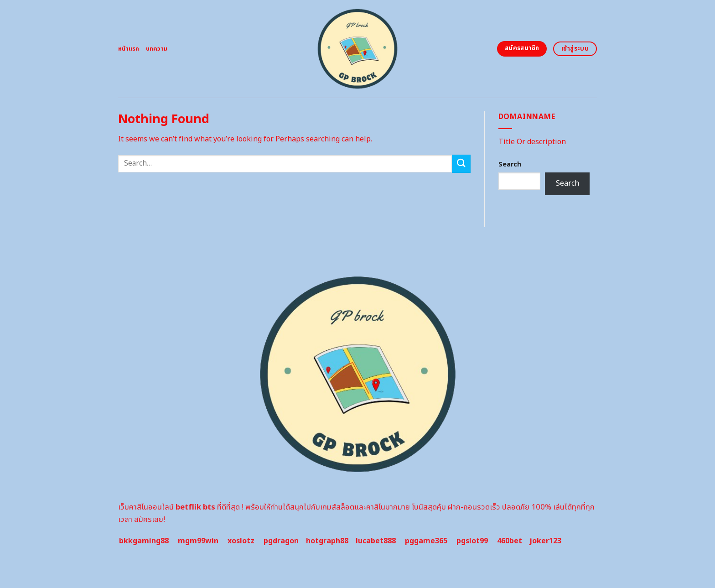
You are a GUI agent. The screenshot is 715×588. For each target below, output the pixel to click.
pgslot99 (472, 541)
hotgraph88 (327, 541)
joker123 (545, 541)
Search (510, 164)
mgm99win (198, 541)
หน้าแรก (129, 49)
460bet (510, 541)
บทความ (157, 49)
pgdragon (281, 541)
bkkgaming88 (144, 541)
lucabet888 (376, 541)
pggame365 (426, 541)
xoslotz (241, 541)
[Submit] (461, 164)
